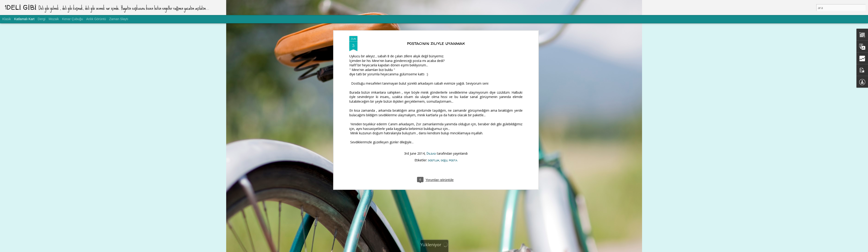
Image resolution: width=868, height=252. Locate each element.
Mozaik (54, 19)
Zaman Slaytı (119, 19)
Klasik (7, 19)
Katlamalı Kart (24, 19)
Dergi (41, 19)
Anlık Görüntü (96, 19)
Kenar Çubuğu (73, 19)
